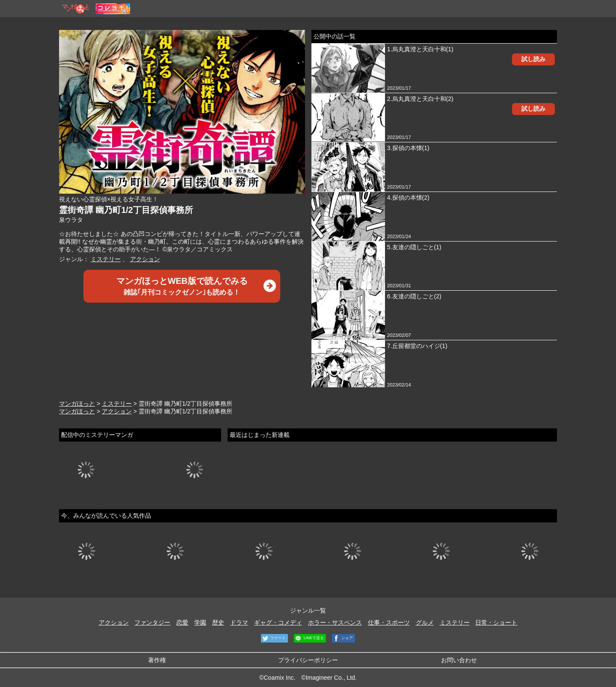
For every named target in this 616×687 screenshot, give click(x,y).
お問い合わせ (459, 660)
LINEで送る (309, 638)
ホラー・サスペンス (335, 622)
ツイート (274, 638)
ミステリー (106, 259)
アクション (145, 259)
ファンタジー (152, 622)
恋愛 (182, 622)
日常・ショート (496, 622)
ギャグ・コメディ (278, 622)
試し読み (533, 59)
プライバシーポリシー (308, 660)
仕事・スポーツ (389, 622)
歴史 (218, 622)
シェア (343, 638)
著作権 (157, 660)
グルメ (425, 622)
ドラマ (239, 622)
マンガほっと (77, 404)
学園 (200, 622)
